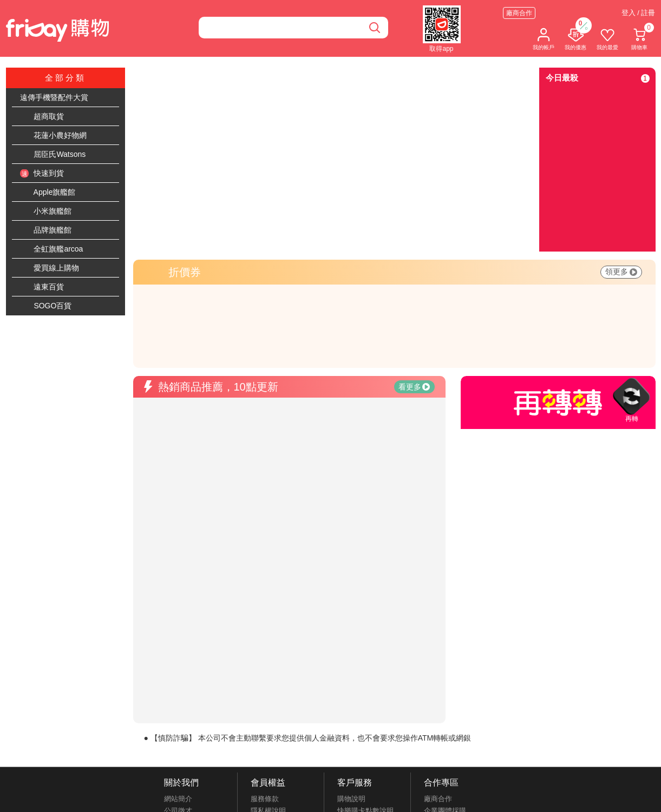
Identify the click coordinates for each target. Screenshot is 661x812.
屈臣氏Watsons (53, 155)
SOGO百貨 (46, 306)
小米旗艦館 (46, 212)
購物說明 (351, 799)
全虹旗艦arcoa (52, 249)
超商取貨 (42, 117)
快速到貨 (42, 174)
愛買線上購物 (50, 268)
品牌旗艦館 (46, 230)
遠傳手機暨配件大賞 (54, 97)
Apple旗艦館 (48, 193)
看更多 (414, 387)
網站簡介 (178, 799)
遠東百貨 (42, 287)
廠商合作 (519, 13)
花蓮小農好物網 (54, 136)
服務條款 (265, 799)
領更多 (621, 272)
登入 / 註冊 (639, 13)
